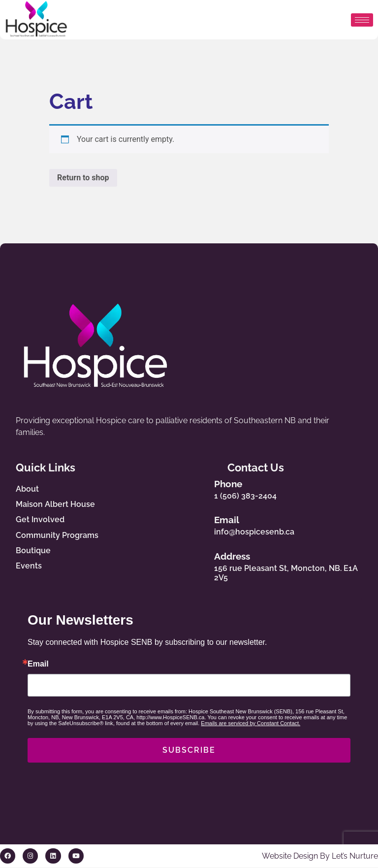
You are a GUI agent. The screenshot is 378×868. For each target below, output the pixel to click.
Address (242, 556)
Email (237, 520)
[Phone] (207, 488)
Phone (238, 484)
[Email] (207, 524)
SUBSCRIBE (189, 751)
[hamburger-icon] (362, 20)
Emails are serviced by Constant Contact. (251, 724)
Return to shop (83, 178)
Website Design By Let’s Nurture (320, 856)
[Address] (207, 565)
